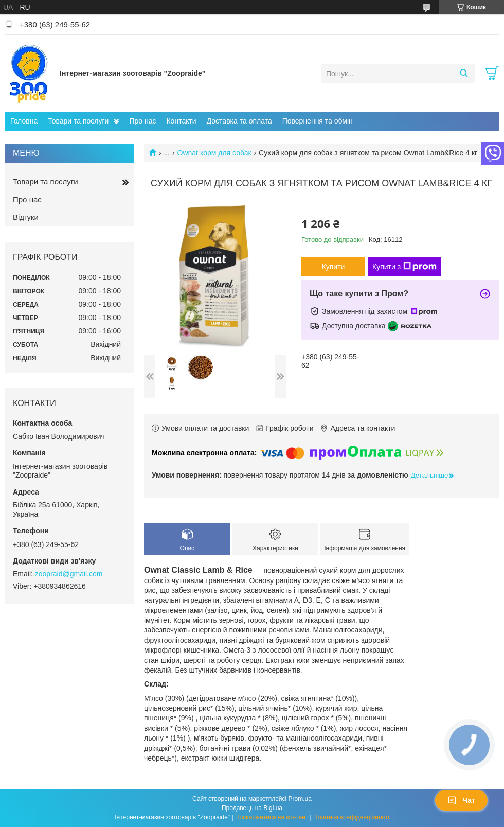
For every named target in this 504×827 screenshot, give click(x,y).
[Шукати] (464, 74)
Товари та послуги (78, 121)
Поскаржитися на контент (272, 817)
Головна (24, 121)
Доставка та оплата (239, 121)
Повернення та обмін (318, 121)
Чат (461, 800)
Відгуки (26, 217)
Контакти (181, 121)
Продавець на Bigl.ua (252, 808)
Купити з (404, 267)
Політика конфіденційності (351, 817)
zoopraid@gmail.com (69, 574)
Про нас (142, 121)
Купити (334, 267)
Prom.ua (300, 799)
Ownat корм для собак (214, 153)
